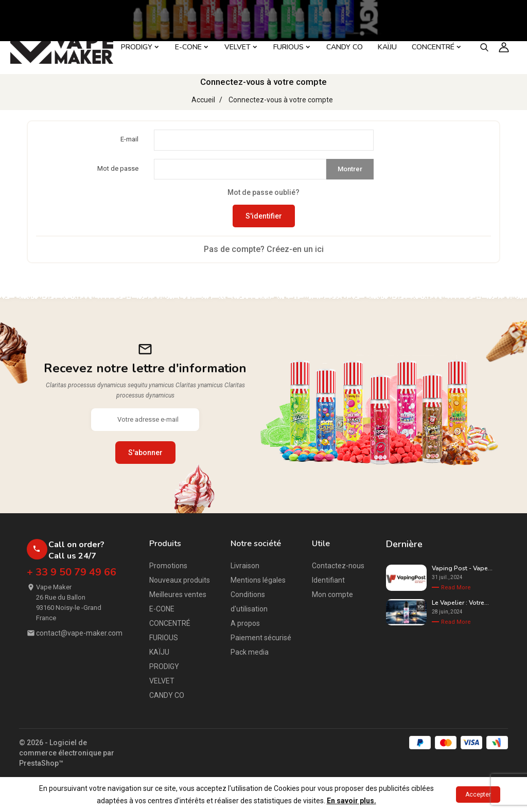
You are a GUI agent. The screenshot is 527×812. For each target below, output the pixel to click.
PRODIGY (164, 666)
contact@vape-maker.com (79, 633)
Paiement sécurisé (261, 638)
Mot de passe (118, 168)
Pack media (250, 652)
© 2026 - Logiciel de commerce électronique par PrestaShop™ (67, 753)
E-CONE (162, 609)
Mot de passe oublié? (263, 192)
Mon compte (332, 594)
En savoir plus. (352, 801)
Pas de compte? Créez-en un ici (264, 249)
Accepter (478, 795)
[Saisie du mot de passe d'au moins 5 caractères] (240, 169)
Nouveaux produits (180, 580)
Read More (456, 588)
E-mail (129, 139)
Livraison (245, 566)
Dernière (404, 544)
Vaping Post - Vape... (462, 568)
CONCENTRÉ (170, 623)
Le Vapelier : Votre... (460, 603)
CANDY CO (167, 695)
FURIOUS (164, 638)
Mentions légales (258, 580)
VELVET (162, 681)
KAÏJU (159, 652)
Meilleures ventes (178, 594)
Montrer (350, 169)
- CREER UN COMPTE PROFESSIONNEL (441, 10)
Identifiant (328, 580)
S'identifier (264, 216)
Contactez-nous (338, 566)
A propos (245, 623)
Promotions (168, 566)
